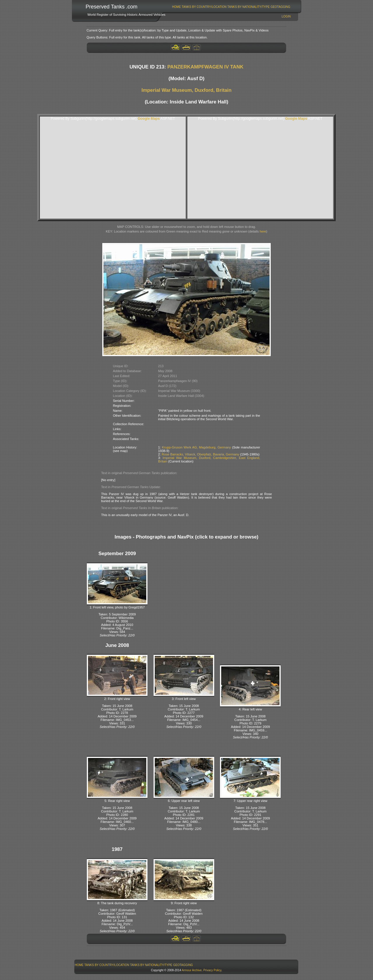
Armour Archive (192, 970)
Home (177, 7)
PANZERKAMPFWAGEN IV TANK (205, 67)
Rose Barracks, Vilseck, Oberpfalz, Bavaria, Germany (200, 454)
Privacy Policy (212, 970)
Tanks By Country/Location (204, 7)
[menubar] (231, 7)
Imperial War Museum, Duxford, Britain (187, 90)
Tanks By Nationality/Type (248, 7)
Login (286, 16)
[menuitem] (176, 7)
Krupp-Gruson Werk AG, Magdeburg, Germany (197, 447)
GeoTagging (280, 7)
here (263, 231)
